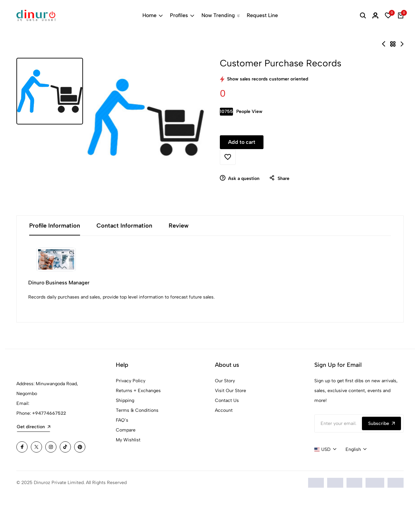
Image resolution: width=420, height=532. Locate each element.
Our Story (225, 419)
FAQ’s (122, 458)
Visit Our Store (231, 428)
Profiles (182, 15)
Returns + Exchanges (138, 428)
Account (224, 448)
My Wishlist (128, 478)
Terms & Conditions (137, 448)
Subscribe (381, 461)
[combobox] (325, 487)
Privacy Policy (131, 419)
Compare (126, 468)
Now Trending (220, 15)
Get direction (33, 465)
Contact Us (227, 438)
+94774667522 (49, 451)
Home (153, 15)
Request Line (262, 15)
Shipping (125, 438)
